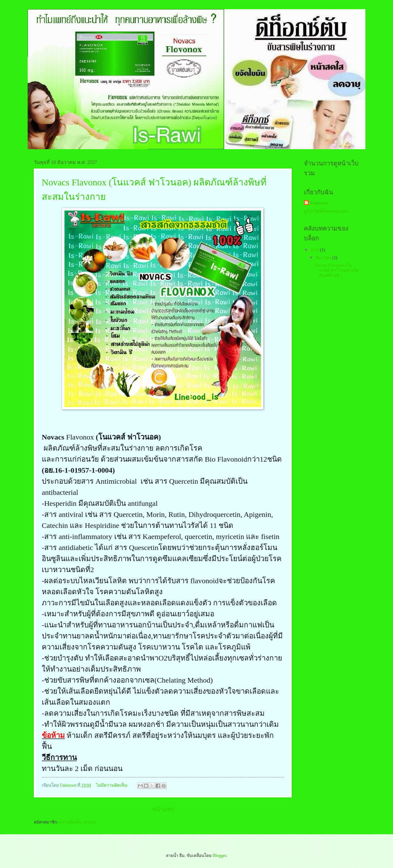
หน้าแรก (163, 809)
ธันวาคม (324, 258)
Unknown (319, 203)
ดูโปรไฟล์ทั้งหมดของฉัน (326, 211)
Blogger (220, 856)
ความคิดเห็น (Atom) (77, 822)
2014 (315, 250)
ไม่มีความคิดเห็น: (113, 785)
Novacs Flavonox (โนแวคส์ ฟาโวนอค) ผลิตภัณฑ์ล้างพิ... (337, 270)
